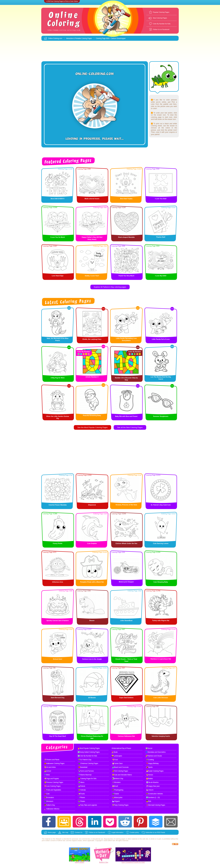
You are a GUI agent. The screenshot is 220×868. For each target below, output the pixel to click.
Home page (52, 832)
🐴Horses (150, 775)
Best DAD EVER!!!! (58, 199)
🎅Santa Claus (117, 763)
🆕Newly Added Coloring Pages (89, 752)
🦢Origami (116, 801)
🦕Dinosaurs (49, 801)
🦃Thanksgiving (118, 790)
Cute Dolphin (92, 543)
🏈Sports (149, 767)
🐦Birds (47, 775)
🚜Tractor (116, 794)
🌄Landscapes (117, 756)
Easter (82, 862)
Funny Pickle (58, 543)
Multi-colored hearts (92, 199)
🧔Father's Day (50, 805)
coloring (118, 839)
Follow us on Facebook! (97, 832)
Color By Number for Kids (162, 24)
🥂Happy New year (153, 786)
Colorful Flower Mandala (58, 505)
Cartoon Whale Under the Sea (126, 543)
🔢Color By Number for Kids (87, 756)
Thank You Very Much (126, 276)
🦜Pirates (82, 801)
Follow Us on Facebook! (161, 29)
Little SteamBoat (126, 620)
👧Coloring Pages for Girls (87, 779)
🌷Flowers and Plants (52, 760)
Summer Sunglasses (161, 416)
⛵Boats (115, 752)
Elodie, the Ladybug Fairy (92, 339)
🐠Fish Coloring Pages (120, 771)
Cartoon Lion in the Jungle (92, 659)
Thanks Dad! (161, 237)
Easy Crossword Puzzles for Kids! (133, 862)
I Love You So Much (58, 237)
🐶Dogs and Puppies (52, 779)
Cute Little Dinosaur (161, 698)
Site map (65, 832)
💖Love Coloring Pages (52, 786)
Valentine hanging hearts (161, 736)
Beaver (92, 620)
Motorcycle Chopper (126, 582)
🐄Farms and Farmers (86, 771)
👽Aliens (81, 782)
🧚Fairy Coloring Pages (120, 805)
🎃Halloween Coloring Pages (54, 763)
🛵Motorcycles (117, 798)
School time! (58, 659)
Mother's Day (104, 862)
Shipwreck (92, 505)
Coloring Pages (87, 38)
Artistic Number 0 (92, 377)
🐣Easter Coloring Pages (155, 771)
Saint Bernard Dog (58, 698)
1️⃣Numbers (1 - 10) (153, 798)
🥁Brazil (115, 786)
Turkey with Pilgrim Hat (161, 620)
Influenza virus (58, 582)
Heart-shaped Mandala (126, 237)
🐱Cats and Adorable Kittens (122, 775)
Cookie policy (134, 832)
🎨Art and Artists (50, 767)
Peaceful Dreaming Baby (92, 415)
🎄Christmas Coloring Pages (88, 763)
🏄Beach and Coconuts (120, 767)
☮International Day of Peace (121, 748)
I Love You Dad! (161, 199)
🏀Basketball (83, 767)
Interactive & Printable (74, 38)
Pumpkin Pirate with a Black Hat (92, 582)
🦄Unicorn (150, 790)
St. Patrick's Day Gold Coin (161, 505)
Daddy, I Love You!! (92, 276)
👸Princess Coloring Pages (54, 782)
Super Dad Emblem (126, 698)
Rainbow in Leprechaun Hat (161, 659)
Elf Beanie (92, 698)
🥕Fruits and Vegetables (53, 790)
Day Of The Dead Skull (58, 736)
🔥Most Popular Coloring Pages (89, 748)
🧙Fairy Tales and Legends (88, 805)
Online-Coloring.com (55, 38)
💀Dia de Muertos (152, 782)
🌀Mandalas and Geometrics (156, 752)
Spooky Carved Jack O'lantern (58, 620)
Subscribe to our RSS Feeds (155, 832)
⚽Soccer (149, 748)
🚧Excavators (49, 798)
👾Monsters (116, 782)
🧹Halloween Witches (52, 809)
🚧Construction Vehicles (154, 794)
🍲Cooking (150, 760)
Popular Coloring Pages (161, 12)
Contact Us (78, 832)
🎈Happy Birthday (152, 763)
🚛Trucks (81, 794)
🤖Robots (82, 786)
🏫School (48, 771)
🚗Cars (47, 794)
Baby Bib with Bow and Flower (126, 416)
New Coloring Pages (160, 18)
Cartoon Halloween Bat (126, 736)
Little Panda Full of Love (161, 339)
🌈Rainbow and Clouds (154, 756)
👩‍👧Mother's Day (118, 779)
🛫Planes (82, 798)
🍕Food (115, 760)
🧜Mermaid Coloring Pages (156, 805)
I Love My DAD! (161, 276)
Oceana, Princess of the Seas (126, 505)
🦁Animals (82, 790)
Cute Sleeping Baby (161, 582)
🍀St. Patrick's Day (85, 760)
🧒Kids (149, 801)
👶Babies (149, 779)
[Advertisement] (110, 51)
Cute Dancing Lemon (161, 543)
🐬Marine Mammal (85, 775)
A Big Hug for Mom (58, 378)
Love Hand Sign (58, 276)
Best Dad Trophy (126, 199)
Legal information (117, 832)
